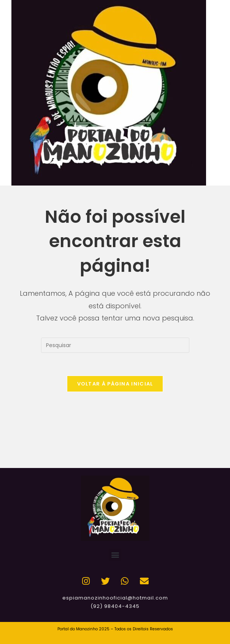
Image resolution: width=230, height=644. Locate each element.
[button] (115, 555)
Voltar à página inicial (115, 384)
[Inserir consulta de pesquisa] (115, 345)
